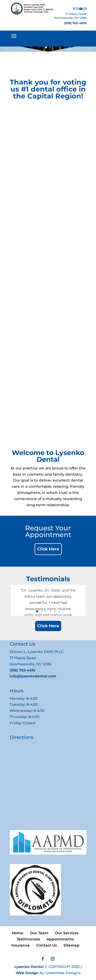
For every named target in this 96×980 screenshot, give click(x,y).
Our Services (67, 933)
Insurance (20, 945)
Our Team (39, 933)
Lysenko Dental (29, 967)
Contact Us (47, 945)
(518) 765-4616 (75, 23)
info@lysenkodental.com (33, 676)
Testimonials (28, 939)
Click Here (48, 549)
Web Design (27, 973)
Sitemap (71, 945)
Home (18, 933)
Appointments (60, 939)
